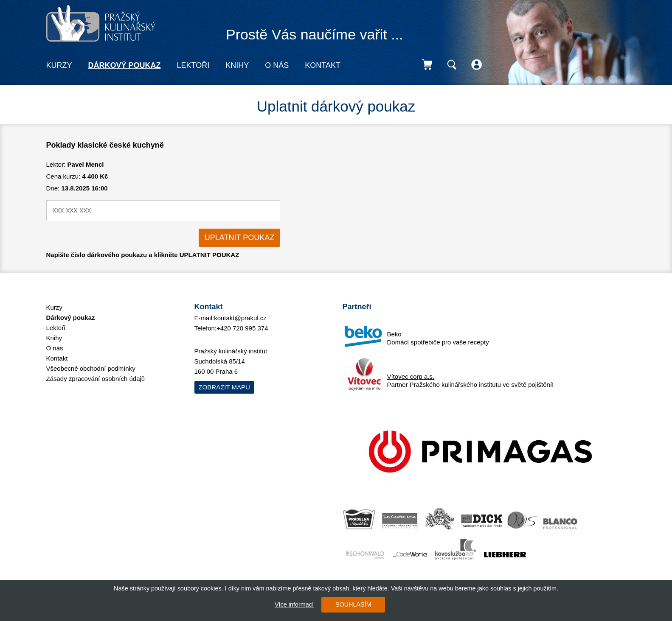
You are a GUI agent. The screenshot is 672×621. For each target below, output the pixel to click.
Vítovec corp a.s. (411, 376)
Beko (394, 334)
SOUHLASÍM (353, 604)
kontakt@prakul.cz (240, 318)
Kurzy (59, 65)
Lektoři (193, 65)
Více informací (294, 604)
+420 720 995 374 (242, 328)
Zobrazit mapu (224, 387)
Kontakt (323, 65)
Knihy (237, 65)
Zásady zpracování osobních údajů (96, 379)
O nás (277, 65)
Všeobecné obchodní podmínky (91, 368)
